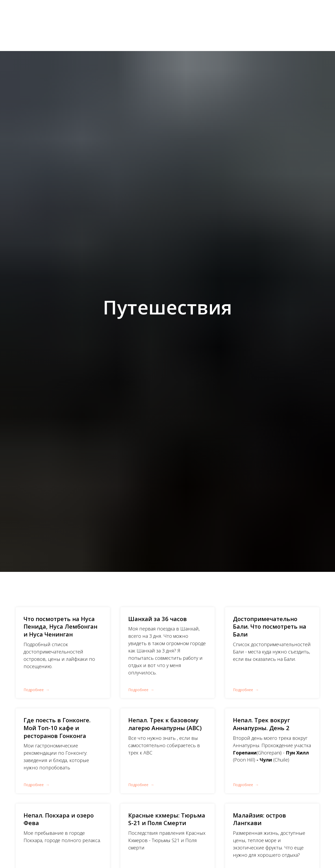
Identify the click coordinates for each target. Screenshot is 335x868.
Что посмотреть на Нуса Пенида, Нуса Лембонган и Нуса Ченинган (60, 626)
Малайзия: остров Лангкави (259, 819)
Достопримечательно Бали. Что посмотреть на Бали (270, 626)
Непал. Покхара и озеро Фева (59, 819)
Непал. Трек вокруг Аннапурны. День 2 (261, 724)
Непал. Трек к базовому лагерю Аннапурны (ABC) (165, 724)
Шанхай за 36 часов (158, 619)
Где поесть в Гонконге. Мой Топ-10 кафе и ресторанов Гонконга (57, 728)
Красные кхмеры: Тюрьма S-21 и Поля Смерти (167, 819)
